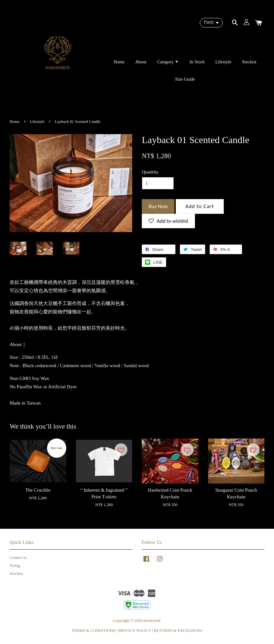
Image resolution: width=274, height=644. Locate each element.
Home (119, 62)
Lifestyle (223, 62)
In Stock (197, 62)
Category (168, 62)
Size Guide (185, 79)
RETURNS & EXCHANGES (178, 631)
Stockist (249, 62)
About (141, 62)
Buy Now (158, 206)
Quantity (150, 172)
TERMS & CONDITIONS (94, 631)
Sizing (15, 566)
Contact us (18, 558)
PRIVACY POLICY (135, 631)
